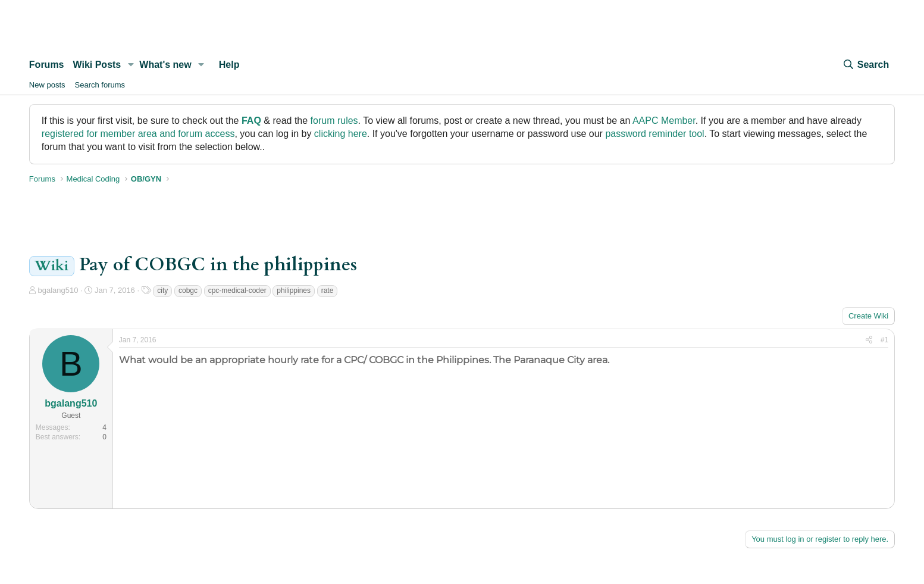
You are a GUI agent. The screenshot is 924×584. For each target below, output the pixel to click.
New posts (47, 85)
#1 (884, 340)
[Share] (869, 340)
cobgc (188, 291)
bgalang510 (58, 290)
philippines (294, 291)
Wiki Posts (97, 65)
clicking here (341, 134)
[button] (131, 65)
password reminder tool (654, 134)
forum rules (334, 121)
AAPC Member (664, 121)
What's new (165, 65)
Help (229, 65)
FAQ (251, 121)
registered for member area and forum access (138, 134)
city (162, 291)
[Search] (866, 65)
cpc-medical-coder (237, 291)
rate (328, 291)
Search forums (100, 85)
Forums (47, 65)
